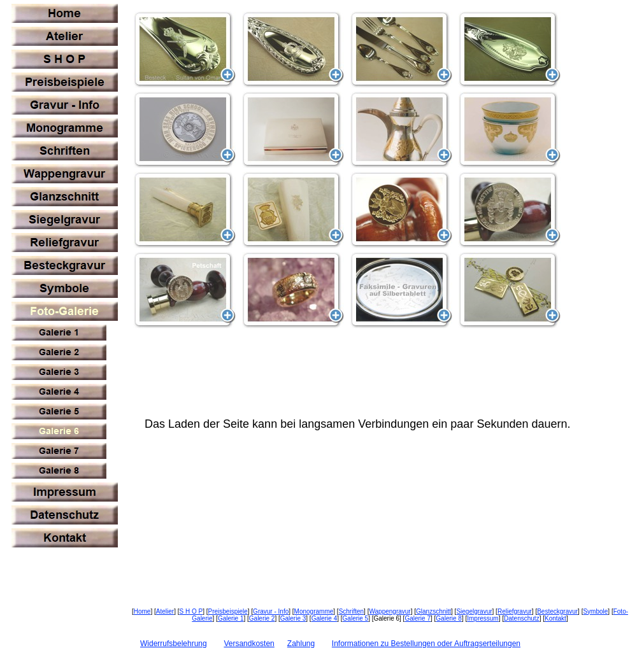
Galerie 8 (449, 618)
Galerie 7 (418, 618)
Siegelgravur (474, 611)
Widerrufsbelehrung (174, 644)
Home (142, 611)
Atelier (165, 611)
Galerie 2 (262, 618)
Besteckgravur (557, 611)
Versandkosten (249, 644)
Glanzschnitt (433, 611)
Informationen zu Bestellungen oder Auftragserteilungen (426, 644)
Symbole (595, 611)
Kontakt (555, 618)
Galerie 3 (293, 618)
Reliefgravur (515, 611)
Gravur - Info (271, 611)
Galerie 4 (325, 618)
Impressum (483, 618)
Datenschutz (522, 618)
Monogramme (314, 611)
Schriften (351, 611)
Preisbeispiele (228, 611)
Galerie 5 (356, 618)
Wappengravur (390, 611)
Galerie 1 (231, 618)
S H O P (191, 611)
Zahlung (301, 644)
